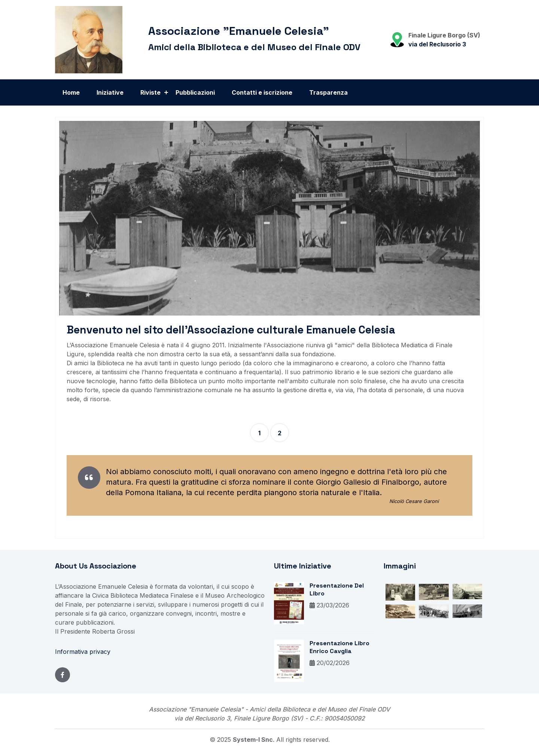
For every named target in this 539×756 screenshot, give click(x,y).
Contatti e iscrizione (262, 92)
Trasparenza (328, 92)
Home (71, 92)
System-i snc (253, 740)
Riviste (150, 92)
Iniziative (110, 92)
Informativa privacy (83, 652)
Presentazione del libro (337, 590)
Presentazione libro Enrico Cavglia (339, 648)
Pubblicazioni (195, 92)
